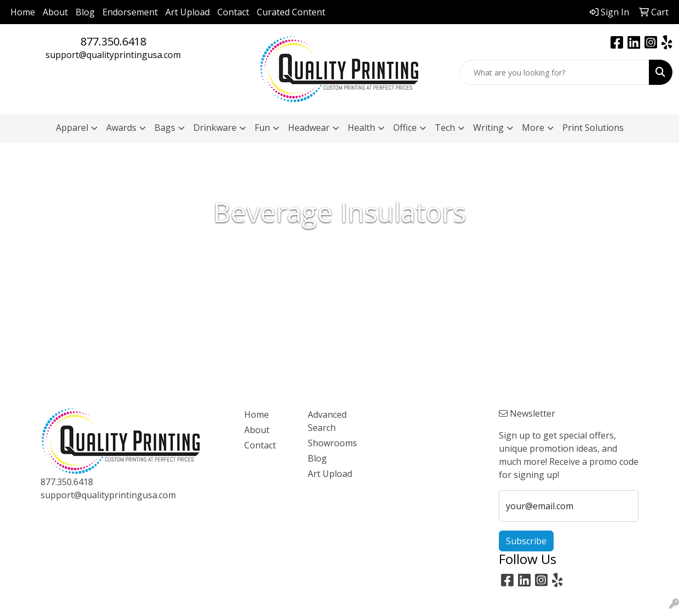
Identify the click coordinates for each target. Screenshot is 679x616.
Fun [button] (262, 128)
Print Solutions (593, 128)
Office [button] (405, 128)
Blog (85, 12)
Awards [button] (121, 128)
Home (23, 12)
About (55, 12)
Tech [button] (445, 128)
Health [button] (361, 128)
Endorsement (130, 12)
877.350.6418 (113, 41)
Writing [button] (488, 128)
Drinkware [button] (215, 128)
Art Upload (188, 12)
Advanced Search (327, 421)
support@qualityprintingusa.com (113, 55)
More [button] (533, 128)
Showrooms (332, 443)
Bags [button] (165, 128)
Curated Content (291, 12)
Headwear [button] (309, 128)
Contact (233, 12)
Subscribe (526, 541)
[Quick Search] (554, 72)
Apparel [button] (72, 128)
